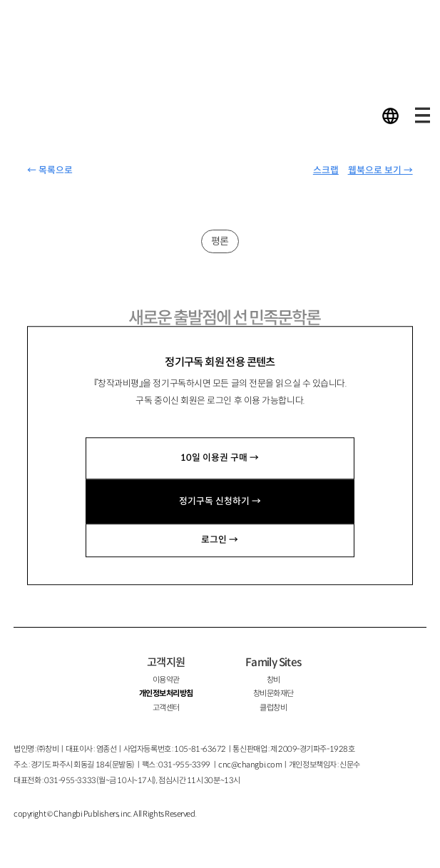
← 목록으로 (50, 170)
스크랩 (326, 170)
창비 (273, 680)
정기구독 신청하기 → (220, 501)
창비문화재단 (273, 693)
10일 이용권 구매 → (220, 458)
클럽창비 (273, 708)
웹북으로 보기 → (380, 170)
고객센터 (166, 708)
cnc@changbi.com (250, 765)
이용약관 (166, 680)
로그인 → (220, 540)
